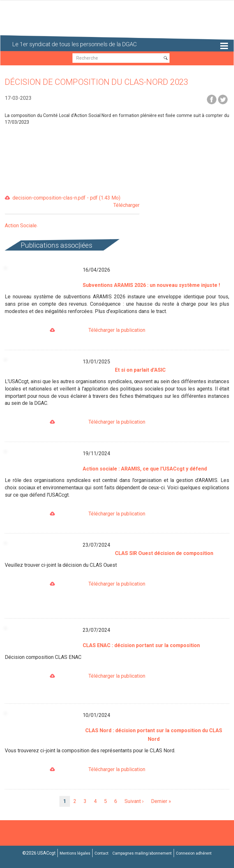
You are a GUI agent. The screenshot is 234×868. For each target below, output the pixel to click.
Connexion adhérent (194, 853)
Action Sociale (21, 226)
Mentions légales (75, 853)
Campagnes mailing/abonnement (142, 853)
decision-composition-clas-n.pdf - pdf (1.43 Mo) (76, 202)
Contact (102, 853)
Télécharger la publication (117, 330)
